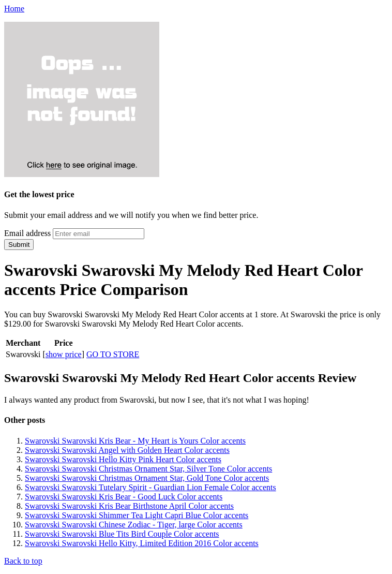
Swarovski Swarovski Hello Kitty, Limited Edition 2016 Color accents (142, 543)
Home (14, 9)
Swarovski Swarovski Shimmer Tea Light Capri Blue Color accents (137, 515)
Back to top (23, 561)
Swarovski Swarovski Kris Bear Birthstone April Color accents (129, 506)
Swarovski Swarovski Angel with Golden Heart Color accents (127, 450)
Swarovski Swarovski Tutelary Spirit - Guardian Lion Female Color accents (150, 487)
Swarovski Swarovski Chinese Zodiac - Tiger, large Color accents (134, 525)
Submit (19, 245)
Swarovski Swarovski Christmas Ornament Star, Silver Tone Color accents (148, 469)
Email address (27, 233)
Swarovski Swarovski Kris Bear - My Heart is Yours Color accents (135, 441)
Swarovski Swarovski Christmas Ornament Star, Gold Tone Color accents (147, 478)
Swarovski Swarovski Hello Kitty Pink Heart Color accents (123, 459)
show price (64, 354)
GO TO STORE (113, 354)
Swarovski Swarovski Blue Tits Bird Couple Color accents (122, 534)
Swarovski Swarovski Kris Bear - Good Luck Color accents (124, 497)
